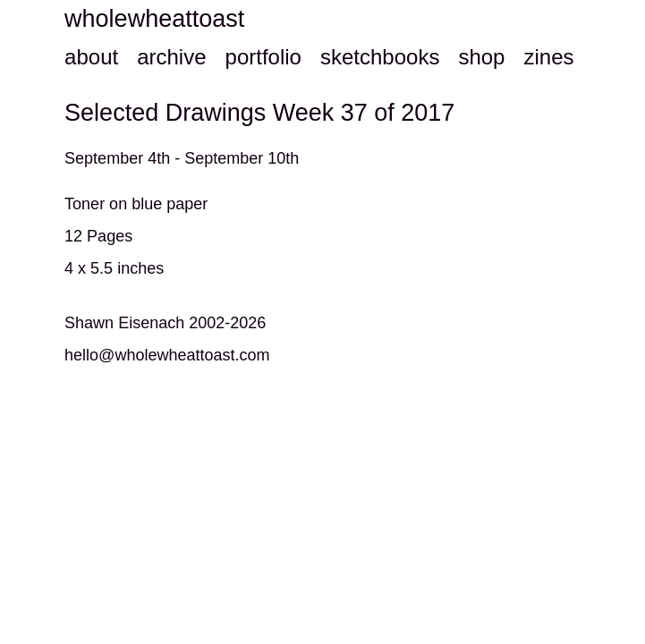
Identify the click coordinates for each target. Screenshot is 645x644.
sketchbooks (380, 57)
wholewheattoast (154, 19)
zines (548, 57)
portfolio (263, 57)
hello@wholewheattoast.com (167, 355)
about (91, 57)
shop (481, 57)
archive (171, 57)
